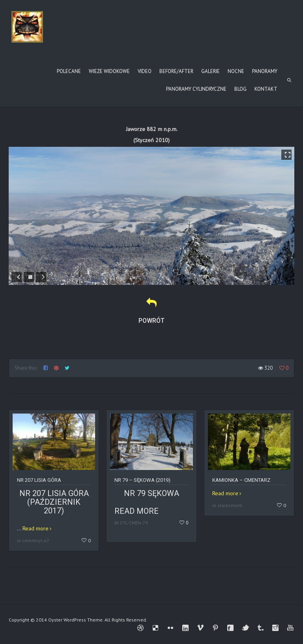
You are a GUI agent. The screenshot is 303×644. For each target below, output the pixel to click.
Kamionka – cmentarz (241, 480)
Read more (36, 528)
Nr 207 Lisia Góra (39, 480)
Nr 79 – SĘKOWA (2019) (142, 480)
